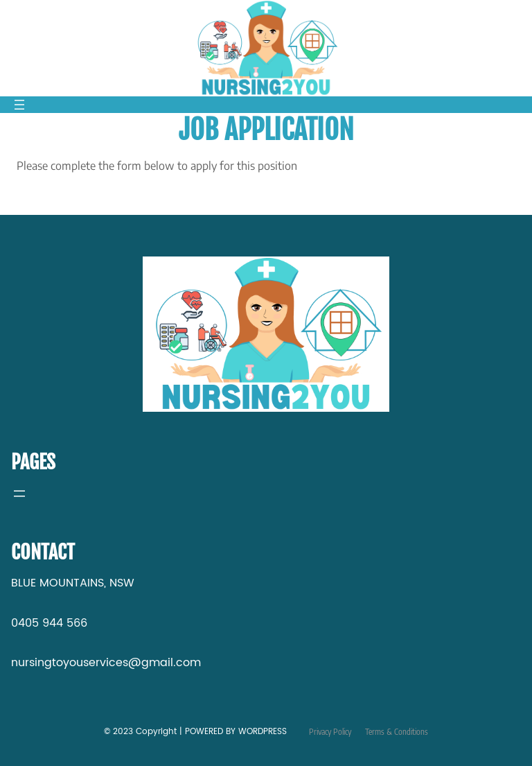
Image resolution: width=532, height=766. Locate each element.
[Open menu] (19, 105)
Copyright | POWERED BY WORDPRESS (210, 732)
